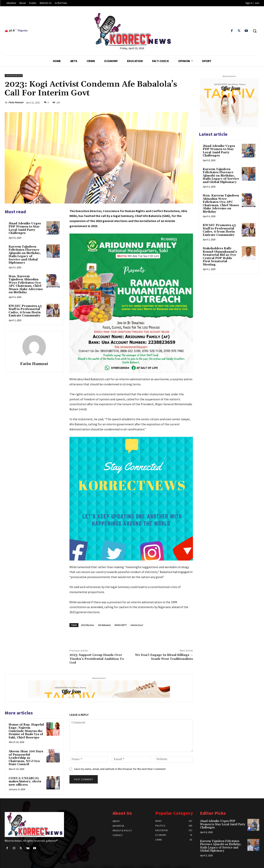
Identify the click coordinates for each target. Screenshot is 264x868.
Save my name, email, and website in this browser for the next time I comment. (120, 769)
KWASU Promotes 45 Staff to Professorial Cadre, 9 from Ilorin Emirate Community (25, 311)
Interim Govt (137, 625)
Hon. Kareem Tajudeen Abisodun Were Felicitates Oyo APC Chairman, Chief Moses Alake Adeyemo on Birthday (26, 284)
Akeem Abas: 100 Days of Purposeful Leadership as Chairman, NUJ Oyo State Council (26, 758)
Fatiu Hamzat (16, 102)
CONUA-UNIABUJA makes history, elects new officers (25, 782)
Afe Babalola (104, 625)
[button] (255, 31)
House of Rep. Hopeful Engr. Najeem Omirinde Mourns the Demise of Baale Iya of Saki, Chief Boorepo (26, 731)
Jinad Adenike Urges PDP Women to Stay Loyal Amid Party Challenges (25, 228)
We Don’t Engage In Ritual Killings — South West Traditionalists (164, 657)
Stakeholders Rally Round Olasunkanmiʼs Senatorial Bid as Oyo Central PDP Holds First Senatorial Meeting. (220, 257)
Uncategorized (14, 76)
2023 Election (87, 625)
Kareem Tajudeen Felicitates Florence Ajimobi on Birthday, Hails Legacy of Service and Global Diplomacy (25, 255)
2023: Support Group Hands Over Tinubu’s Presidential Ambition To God (97, 659)
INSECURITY (120, 625)
